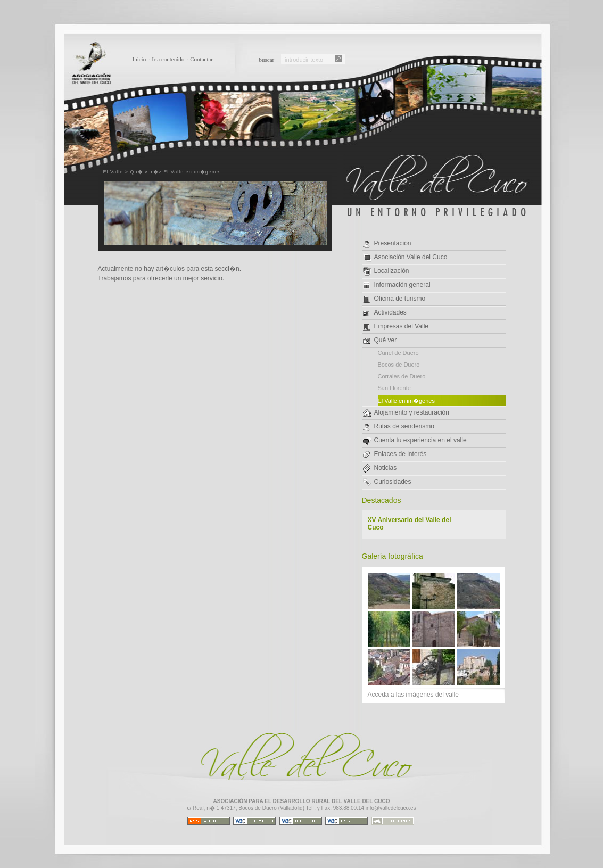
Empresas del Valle (396, 327)
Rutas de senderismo (399, 427)
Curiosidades (387, 482)
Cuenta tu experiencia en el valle (415, 441)
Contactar (201, 59)
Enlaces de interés (395, 454)
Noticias (380, 468)
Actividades (385, 312)
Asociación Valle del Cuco (405, 258)
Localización (386, 271)
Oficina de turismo (394, 299)
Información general (397, 285)
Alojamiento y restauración (406, 413)
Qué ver (380, 340)
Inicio (139, 59)
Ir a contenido (168, 59)
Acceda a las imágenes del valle (413, 695)
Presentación (387, 244)
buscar (267, 60)
